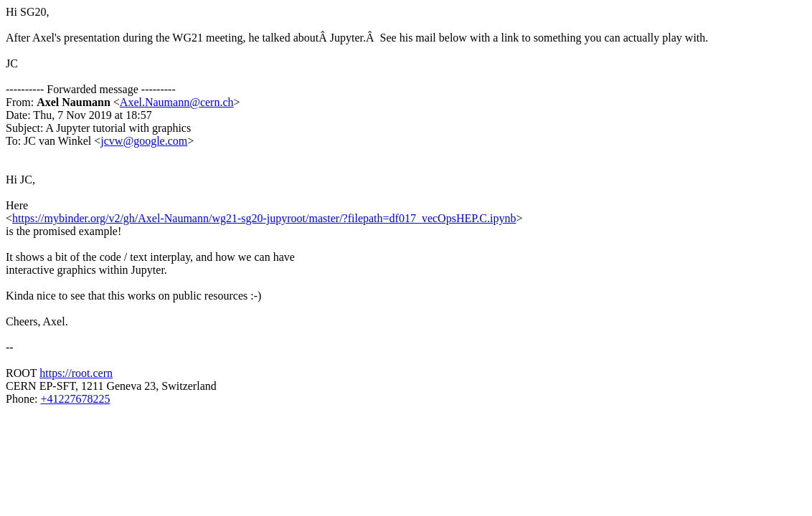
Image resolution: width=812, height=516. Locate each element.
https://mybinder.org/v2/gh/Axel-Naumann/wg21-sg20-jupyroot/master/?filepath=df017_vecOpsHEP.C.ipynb (264, 218)
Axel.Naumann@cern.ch (177, 102)
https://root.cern (76, 373)
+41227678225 (75, 399)
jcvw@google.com (144, 141)
